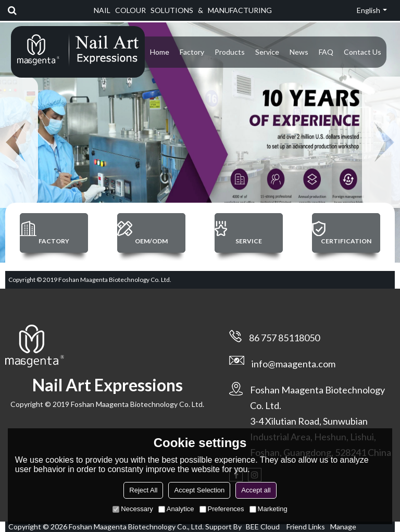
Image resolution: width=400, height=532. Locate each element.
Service (267, 52)
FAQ (326, 52)
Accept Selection (199, 490)
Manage (343, 527)
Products (230, 52)
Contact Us (362, 52)
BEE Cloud (263, 527)
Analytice (176, 509)
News (299, 52)
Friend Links (306, 527)
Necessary (133, 509)
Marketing (268, 509)
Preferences (222, 509)
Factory (192, 52)
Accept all (256, 490)
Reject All (143, 490)
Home (160, 52)
